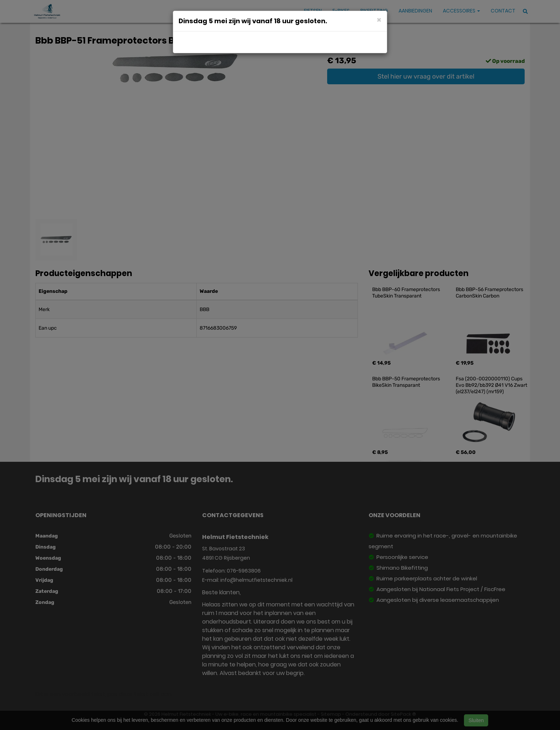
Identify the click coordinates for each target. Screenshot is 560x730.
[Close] (379, 19)
